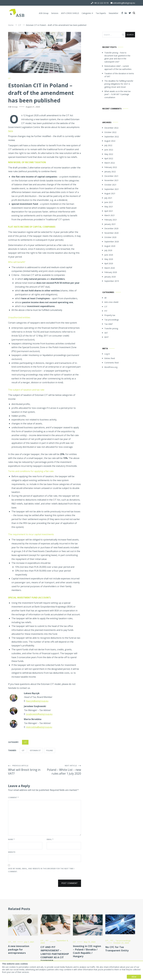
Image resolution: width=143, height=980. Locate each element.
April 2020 (109, 263)
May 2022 (109, 154)
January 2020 (110, 277)
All (105, 298)
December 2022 (111, 128)
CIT (9, 78)
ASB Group (44, 13)
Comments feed (111, 363)
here (10, 131)
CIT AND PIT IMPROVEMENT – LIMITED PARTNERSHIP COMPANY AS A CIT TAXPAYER (55, 954)
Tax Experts (101, 13)
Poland (50, 750)
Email (50, 839)
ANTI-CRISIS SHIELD (70, 13)
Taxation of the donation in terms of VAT (119, 75)
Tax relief (108, 324)
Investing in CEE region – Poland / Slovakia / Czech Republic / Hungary (87, 951)
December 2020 (111, 228)
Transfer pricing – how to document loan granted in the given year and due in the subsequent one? (117, 57)
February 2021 (111, 220)
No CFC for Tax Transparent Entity (117, 949)
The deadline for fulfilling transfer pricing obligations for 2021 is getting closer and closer (119, 84)
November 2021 (111, 180)
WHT (107, 337)
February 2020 (111, 272)
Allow (134, 977)
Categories (86, 13)
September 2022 (112, 137)
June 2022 (109, 150)
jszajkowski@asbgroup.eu (39, 714)
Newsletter (113, 13)
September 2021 (112, 189)
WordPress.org (111, 367)
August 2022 (110, 141)
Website (12, 852)
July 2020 (108, 250)
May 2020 (109, 259)
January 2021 (110, 224)
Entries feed (110, 358)
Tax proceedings (112, 320)
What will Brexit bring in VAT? (26, 770)
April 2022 (109, 158)
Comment (13, 797)
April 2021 (109, 211)
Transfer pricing (111, 328)
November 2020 (111, 233)
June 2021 (109, 202)
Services (55, 13)
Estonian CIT (35, 750)
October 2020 (110, 237)
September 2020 (112, 242)
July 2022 (108, 145)
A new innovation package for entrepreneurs (19, 949)
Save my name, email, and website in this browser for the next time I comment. (41, 870)
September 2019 (112, 281)
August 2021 (110, 193)
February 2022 (111, 167)
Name (11, 839)
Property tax (110, 315)
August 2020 (110, 246)
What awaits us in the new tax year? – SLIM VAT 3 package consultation (117, 94)
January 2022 (110, 172)
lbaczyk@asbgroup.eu (37, 701)
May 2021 (109, 207)
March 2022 (110, 163)
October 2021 (110, 185)
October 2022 (110, 132)
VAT (106, 333)
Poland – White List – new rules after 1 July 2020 (63, 770)
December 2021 (111, 176)
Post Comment (70, 883)
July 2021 (108, 198)
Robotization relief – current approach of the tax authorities (118, 67)
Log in (107, 354)
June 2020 (109, 255)
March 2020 (110, 268)
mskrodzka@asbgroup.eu (39, 727)
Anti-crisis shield (111, 302)
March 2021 (110, 215)
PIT (106, 311)
